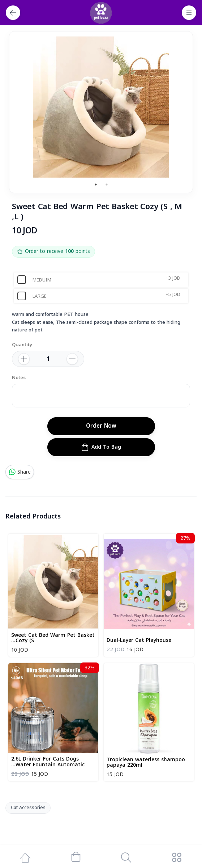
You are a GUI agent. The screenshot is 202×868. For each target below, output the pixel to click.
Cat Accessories (28, 808)
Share (20, 472)
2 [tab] (107, 185)
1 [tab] (96, 185)
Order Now (101, 426)
